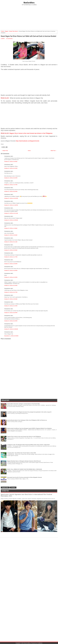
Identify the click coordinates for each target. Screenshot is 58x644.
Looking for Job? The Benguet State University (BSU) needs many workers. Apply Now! (28, 445)
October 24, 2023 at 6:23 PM (11, 321)
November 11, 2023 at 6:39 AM (11, 336)
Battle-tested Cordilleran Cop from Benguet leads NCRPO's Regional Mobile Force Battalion (29, 428)
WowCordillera (29, 2)
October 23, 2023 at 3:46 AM (11, 235)
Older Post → (54, 151)
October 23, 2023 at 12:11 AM (11, 213)
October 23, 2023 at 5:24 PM (11, 285)
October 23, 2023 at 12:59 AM (11, 220)
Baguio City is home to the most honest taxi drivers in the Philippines (31, 133)
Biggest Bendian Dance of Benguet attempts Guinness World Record (24, 461)
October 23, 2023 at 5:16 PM (11, 277)
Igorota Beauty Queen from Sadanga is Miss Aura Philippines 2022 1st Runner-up (27, 420)
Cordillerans (40, 643)
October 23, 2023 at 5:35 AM (11, 250)
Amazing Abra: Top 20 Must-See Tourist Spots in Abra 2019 (22, 453)
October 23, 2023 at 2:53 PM (11, 264)
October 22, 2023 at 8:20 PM (11, 191)
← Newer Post (5, 151)
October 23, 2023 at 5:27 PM (11, 292)
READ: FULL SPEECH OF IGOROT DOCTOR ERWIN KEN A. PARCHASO (25, 469)
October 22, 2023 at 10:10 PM (11, 198)
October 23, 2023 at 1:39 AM (11, 228)
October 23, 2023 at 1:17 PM (11, 257)
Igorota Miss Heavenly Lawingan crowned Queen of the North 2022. (24, 404)
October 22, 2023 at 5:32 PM (11, 178)
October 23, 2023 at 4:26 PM (11, 270)
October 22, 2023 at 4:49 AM (11, 162)
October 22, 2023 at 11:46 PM (11, 205)
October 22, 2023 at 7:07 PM (11, 185)
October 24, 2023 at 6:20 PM (11, 313)
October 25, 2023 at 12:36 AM (11, 329)
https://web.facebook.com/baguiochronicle (28, 141)
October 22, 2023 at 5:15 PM (11, 168)
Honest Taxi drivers (13, 31)
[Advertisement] (29, 18)
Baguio (7, 31)
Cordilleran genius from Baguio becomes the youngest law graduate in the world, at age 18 (29, 412)
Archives (13, 488)
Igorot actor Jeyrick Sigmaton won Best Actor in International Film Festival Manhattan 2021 (26, 495)
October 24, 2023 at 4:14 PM (11, 306)
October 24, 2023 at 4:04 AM (11, 299)
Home (3, 31)
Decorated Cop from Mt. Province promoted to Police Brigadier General (24, 477)
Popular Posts (5, 488)
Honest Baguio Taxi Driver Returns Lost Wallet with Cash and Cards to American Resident (28, 36)
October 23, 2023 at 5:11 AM (11, 242)
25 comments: (9, 39)
